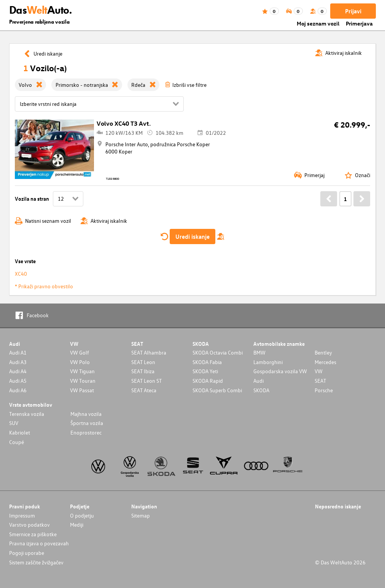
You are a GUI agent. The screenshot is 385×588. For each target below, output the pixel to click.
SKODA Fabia (207, 362)
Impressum (22, 515)
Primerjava (359, 23)
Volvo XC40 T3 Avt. (124, 123)
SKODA (261, 390)
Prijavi (353, 11)
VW (319, 371)
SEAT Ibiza (143, 371)
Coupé (17, 442)
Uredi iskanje (192, 236)
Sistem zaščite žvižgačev (36, 562)
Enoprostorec (86, 432)
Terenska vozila (27, 414)
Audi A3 (18, 362)
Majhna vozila (86, 414)
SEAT (320, 381)
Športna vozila (87, 423)
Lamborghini (268, 362)
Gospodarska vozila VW (280, 371)
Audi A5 (18, 381)
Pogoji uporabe (27, 553)
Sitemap (141, 515)
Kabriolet (20, 432)
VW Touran (83, 381)
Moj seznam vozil (318, 23)
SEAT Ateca (144, 390)
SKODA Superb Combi (217, 390)
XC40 (21, 274)
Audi (259, 381)
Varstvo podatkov (29, 525)
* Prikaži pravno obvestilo (44, 286)
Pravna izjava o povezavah (39, 543)
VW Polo (80, 362)
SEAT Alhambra (149, 352)
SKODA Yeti (205, 371)
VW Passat (82, 390)
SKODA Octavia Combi (218, 352)
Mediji (77, 525)
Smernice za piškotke (33, 534)
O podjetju (82, 515)
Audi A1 (18, 352)
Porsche (324, 390)
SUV (14, 423)
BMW (259, 352)
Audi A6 (18, 390)
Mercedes (325, 362)
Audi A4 (18, 371)
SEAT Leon (143, 362)
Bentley (323, 352)
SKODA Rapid (208, 381)
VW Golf (80, 352)
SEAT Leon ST (146, 381)
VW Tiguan (82, 371)
